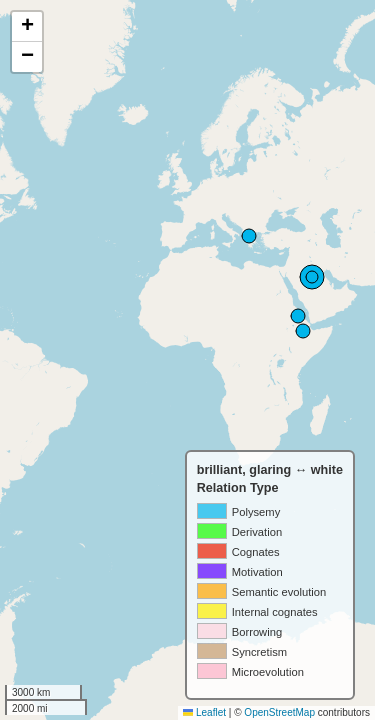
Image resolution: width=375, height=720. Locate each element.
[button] (27, 27)
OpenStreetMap (279, 712)
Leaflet (204, 712)
